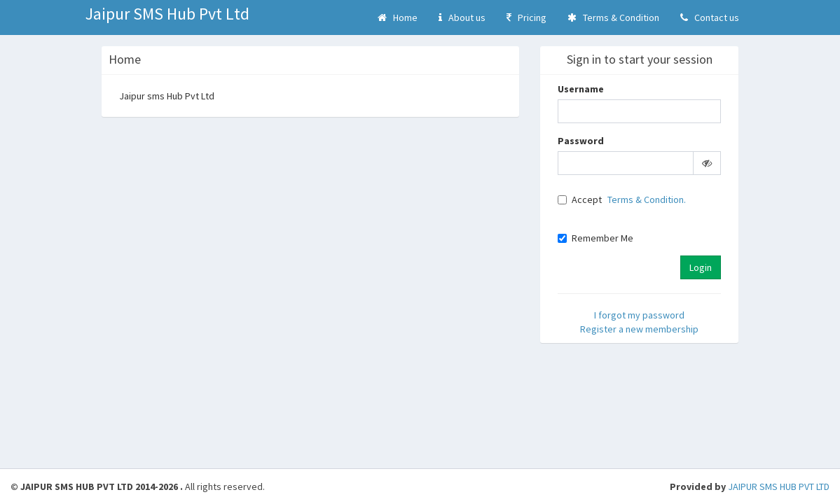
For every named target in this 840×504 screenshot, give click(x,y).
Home (398, 17)
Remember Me (595, 238)
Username (581, 89)
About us (462, 17)
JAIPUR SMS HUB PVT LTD (779, 486)
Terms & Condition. (647, 199)
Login (701, 267)
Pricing (526, 17)
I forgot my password (639, 315)
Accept (580, 199)
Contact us (710, 17)
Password (581, 141)
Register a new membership (639, 329)
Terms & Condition (613, 17)
